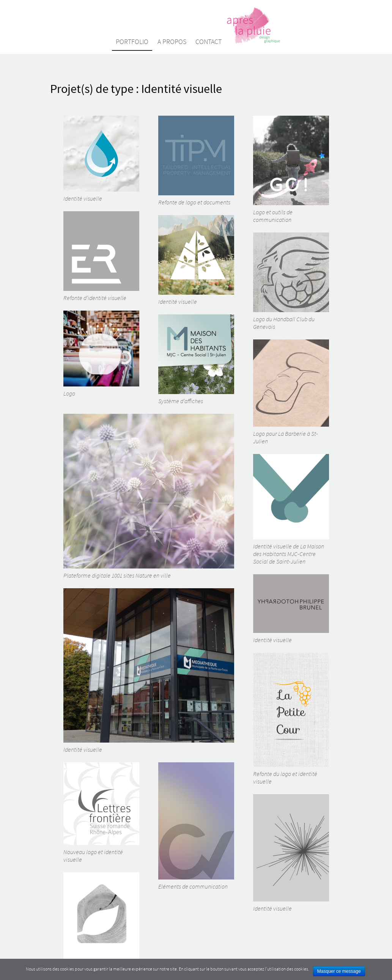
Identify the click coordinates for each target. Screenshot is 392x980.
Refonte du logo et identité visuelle (291, 719)
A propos (172, 42)
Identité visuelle (101, 159)
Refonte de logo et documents (196, 161)
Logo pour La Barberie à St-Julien (291, 392)
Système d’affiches (196, 360)
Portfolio (132, 42)
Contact (209, 42)
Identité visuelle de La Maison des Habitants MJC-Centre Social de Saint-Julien (291, 510)
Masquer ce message (339, 971)
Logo (101, 354)
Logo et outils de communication (291, 170)
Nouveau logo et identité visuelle (101, 813)
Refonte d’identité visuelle (101, 256)
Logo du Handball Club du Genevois (291, 281)
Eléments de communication (196, 826)
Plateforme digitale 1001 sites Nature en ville (149, 497)
